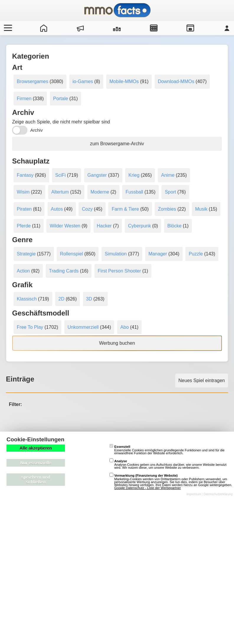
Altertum (60, 192)
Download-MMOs (176, 81)
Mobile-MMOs (124, 81)
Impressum (194, 494)
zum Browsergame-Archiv (117, 144)
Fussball (134, 192)
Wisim (23, 192)
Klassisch (27, 299)
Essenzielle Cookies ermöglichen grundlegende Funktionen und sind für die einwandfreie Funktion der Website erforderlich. (167, 450)
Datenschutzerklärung (218, 494)
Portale (61, 99)
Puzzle (196, 254)
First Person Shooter (119, 271)
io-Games (83, 81)
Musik (201, 209)
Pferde (24, 226)
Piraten (24, 209)
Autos (57, 209)
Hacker (104, 226)
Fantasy (25, 175)
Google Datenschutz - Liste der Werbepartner (148, 488)
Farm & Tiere (125, 209)
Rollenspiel (71, 254)
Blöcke (174, 226)
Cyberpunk (139, 226)
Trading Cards (64, 271)
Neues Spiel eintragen (202, 380)
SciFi (60, 175)
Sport (170, 192)
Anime (168, 175)
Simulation (116, 254)
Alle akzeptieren (36, 448)
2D (61, 299)
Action (23, 271)
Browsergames (33, 81)
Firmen (24, 99)
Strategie (26, 254)
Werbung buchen (117, 343)
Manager (158, 254)
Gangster (97, 175)
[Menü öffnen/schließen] (7, 28)
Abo (125, 327)
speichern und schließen (36, 480)
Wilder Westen (65, 226)
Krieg (134, 175)
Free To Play (30, 327)
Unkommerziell (83, 327)
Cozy (87, 209)
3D (89, 299)
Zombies (167, 209)
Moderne (100, 192)
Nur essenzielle (36, 463)
